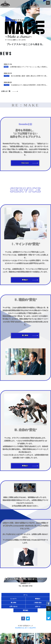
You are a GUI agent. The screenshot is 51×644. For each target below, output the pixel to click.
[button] (25, 163)
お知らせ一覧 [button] (6, 91)
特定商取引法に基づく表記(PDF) (25, 628)
